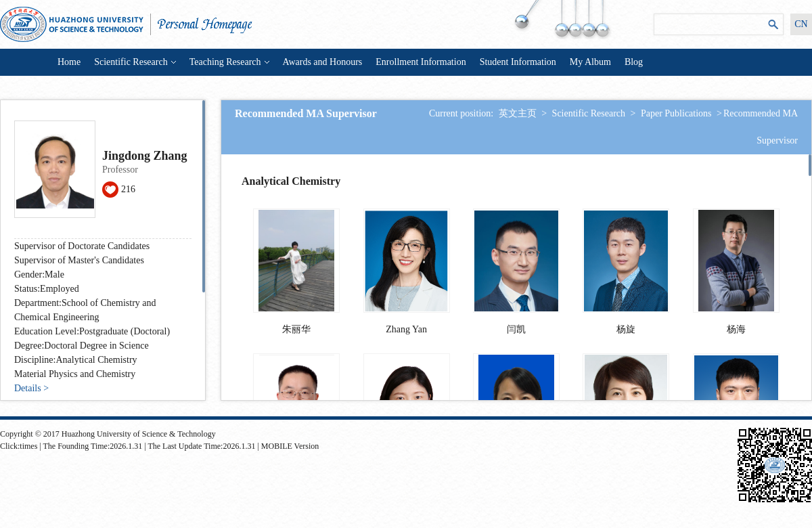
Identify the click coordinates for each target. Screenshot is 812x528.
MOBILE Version (290, 446)
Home (69, 62)
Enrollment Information (421, 62)
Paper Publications (676, 113)
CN (801, 24)
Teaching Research (229, 62)
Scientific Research (135, 62)
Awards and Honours (323, 62)
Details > (31, 388)
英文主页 (518, 113)
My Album (590, 62)
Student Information (518, 62)
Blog (634, 62)
